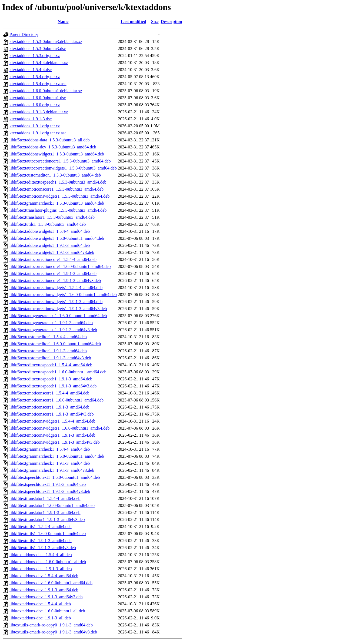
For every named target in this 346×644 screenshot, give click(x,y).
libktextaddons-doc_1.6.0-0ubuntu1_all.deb (47, 611)
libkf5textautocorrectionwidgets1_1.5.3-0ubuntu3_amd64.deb (63, 168)
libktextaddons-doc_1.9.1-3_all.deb (40, 618)
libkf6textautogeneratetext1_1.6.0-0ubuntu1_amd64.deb (58, 316)
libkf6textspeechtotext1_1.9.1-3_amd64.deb (48, 484)
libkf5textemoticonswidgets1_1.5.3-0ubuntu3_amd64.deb (59, 196)
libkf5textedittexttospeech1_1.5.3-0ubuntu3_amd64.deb (58, 182)
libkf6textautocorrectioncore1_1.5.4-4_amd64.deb (53, 259)
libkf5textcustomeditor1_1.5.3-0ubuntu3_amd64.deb (55, 175)
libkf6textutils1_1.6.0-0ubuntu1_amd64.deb (48, 534)
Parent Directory (24, 34)
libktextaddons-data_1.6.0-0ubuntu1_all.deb (48, 562)
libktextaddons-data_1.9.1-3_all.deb (41, 569)
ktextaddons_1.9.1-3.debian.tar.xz (39, 112)
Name (63, 21)
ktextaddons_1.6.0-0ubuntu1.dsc (38, 98)
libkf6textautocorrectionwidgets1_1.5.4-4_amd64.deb (56, 288)
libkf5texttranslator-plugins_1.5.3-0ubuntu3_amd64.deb (58, 210)
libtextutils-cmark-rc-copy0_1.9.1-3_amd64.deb (51, 625)
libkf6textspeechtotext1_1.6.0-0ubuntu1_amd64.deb (55, 477)
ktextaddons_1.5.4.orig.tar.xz (35, 77)
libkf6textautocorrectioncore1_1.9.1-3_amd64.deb (53, 273)
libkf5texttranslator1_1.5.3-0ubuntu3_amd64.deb (52, 217)
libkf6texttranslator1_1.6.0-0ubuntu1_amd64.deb (52, 505)
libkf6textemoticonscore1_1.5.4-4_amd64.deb (49, 393)
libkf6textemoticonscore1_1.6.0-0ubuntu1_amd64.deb (56, 400)
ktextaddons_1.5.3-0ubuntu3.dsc (38, 49)
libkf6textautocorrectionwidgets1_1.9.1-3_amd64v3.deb (58, 309)
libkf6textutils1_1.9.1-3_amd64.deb (41, 541)
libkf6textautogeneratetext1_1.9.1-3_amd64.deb (51, 323)
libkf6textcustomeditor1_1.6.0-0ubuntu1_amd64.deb (55, 344)
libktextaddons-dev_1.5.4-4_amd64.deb (44, 576)
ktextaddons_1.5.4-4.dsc (31, 70)
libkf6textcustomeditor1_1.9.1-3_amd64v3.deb (50, 358)
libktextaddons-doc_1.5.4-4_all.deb (40, 604)
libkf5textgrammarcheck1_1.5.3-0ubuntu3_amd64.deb (57, 203)
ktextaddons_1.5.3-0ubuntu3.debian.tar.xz (46, 42)
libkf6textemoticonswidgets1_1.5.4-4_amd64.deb (52, 421)
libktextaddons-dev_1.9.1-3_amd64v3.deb (46, 597)
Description (171, 21)
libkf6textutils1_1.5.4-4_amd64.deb (41, 527)
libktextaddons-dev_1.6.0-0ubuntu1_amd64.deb (51, 583)
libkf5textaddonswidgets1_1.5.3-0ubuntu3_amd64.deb (57, 154)
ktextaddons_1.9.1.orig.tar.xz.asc (38, 133)
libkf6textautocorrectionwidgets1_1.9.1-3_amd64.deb (56, 302)
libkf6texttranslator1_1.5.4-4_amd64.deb (45, 498)
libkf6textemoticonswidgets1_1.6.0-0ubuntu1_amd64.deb (59, 428)
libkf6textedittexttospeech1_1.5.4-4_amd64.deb (51, 365)
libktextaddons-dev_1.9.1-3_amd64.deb (44, 590)
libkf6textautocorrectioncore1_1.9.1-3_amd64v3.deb (55, 280)
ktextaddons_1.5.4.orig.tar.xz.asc (38, 84)
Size (155, 21)
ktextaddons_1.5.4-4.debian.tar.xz (39, 63)
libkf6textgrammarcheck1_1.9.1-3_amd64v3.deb (52, 470)
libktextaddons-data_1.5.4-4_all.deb (41, 555)
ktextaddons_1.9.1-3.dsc (31, 119)
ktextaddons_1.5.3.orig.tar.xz (35, 56)
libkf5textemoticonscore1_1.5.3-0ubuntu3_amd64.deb (56, 189)
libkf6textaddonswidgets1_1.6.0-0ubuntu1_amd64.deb (57, 238)
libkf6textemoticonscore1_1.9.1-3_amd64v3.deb (51, 414)
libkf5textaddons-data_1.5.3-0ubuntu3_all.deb (49, 140)
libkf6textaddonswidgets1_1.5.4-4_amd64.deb (50, 231)
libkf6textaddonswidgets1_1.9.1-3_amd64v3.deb (52, 252)
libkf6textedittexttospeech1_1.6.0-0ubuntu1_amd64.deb (58, 372)
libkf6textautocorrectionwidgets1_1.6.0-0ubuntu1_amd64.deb (63, 295)
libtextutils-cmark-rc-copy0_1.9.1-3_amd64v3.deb (53, 632)
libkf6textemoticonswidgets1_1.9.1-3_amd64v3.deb (55, 442)
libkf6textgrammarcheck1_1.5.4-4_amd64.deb (50, 449)
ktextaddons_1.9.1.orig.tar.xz (35, 126)
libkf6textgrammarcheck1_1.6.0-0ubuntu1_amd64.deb (57, 456)
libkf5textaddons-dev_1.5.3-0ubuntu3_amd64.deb (53, 147)
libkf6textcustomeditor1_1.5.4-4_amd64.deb (48, 337)
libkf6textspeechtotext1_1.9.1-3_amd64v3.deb (50, 491)
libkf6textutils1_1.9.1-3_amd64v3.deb (43, 548)
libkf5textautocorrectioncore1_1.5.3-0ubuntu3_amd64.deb (60, 161)
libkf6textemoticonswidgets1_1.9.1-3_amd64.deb (52, 435)
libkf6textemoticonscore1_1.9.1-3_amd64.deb (49, 407)
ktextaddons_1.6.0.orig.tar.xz (35, 105)
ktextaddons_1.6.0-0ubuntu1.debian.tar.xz (46, 91)
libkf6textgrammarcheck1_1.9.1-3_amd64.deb (50, 463)
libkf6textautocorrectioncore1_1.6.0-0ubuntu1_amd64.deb (60, 266)
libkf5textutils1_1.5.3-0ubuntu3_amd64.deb (48, 224)
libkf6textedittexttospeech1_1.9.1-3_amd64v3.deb (53, 386)
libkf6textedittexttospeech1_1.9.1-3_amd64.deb (51, 379)
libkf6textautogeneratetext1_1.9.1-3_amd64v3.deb (53, 330)
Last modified (133, 21)
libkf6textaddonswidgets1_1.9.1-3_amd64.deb (50, 245)
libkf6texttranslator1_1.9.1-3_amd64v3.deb (47, 519)
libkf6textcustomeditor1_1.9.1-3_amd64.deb (48, 351)
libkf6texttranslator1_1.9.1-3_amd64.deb (45, 512)
